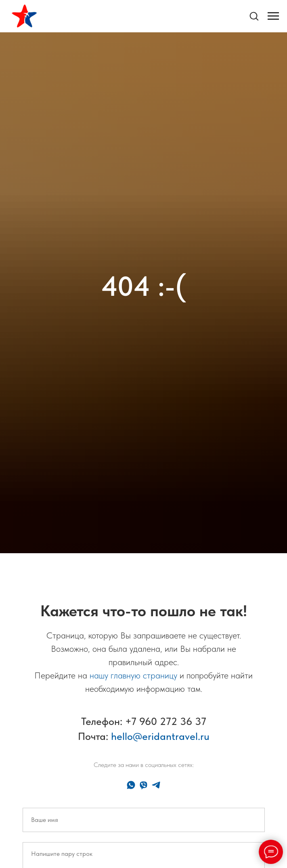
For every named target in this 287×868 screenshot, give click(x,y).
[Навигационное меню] (273, 16)
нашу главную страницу (133, 675)
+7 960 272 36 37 (166, 721)
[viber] (143, 785)
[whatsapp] (131, 785)
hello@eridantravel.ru (160, 736)
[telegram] (156, 785)
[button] (254, 16)
